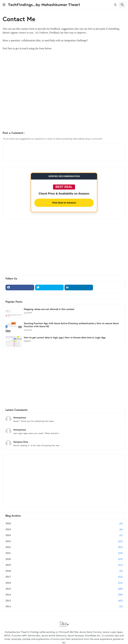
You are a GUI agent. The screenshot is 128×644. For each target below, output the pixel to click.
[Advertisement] (64, 103)
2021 (64, 553)
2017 (64, 577)
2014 (64, 595)
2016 (64, 583)
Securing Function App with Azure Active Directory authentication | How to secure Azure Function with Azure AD (71, 325)
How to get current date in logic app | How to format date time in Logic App (65, 337)
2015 (64, 589)
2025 (64, 529)
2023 (64, 541)
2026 (64, 523)
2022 (64, 547)
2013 (64, 601)
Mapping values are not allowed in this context (49, 309)
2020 (64, 559)
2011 (64, 606)
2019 (64, 565)
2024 (64, 535)
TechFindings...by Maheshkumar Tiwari (44, 5)
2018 (64, 571)
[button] (4, 5)
